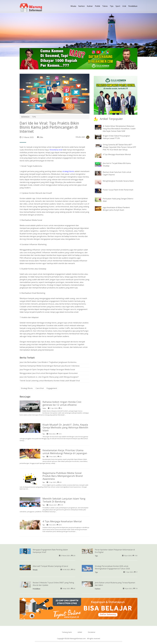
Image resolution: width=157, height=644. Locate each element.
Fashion (81, 6)
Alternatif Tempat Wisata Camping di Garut (50, 566)
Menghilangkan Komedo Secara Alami (118, 181)
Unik (124, 6)
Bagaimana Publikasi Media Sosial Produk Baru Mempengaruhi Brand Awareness (63, 476)
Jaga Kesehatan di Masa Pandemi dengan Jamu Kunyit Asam (116, 209)
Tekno (105, 6)
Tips (112, 6)
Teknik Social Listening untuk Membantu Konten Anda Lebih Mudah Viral (50, 381)
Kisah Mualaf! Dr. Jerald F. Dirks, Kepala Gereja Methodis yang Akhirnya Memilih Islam (65, 428)
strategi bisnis (68, 171)
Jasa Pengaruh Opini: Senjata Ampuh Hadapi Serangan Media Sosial (47, 369)
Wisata (73, 6)
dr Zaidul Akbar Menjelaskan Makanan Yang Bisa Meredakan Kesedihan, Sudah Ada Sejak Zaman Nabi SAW (119, 129)
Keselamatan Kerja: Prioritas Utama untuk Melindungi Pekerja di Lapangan (65, 452)
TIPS (34, 117)
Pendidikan (133, 6)
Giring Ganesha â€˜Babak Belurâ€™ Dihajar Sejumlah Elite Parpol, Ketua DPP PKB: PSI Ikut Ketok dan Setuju (119, 147)
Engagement (52, 388)
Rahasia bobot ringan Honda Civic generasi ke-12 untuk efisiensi (62, 403)
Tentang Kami (67, 632)
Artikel (80, 632)
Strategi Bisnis (27, 388)
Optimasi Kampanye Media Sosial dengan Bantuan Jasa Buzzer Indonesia (49, 366)
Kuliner (90, 6)
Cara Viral (40, 388)
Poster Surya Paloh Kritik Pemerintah (118, 190)
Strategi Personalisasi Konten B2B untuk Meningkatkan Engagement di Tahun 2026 (112, 567)
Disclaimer (92, 632)
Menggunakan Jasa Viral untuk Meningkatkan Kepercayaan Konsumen (49, 373)
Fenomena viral (56, 150)
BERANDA (25, 117)
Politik (98, 6)
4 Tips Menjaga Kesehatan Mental (62, 521)
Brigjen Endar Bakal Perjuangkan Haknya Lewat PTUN (116, 137)
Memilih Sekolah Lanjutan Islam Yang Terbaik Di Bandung (64, 500)
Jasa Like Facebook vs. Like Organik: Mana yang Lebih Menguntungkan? (49, 377)
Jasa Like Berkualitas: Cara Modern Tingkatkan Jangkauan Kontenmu (48, 362)
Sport (118, 6)
